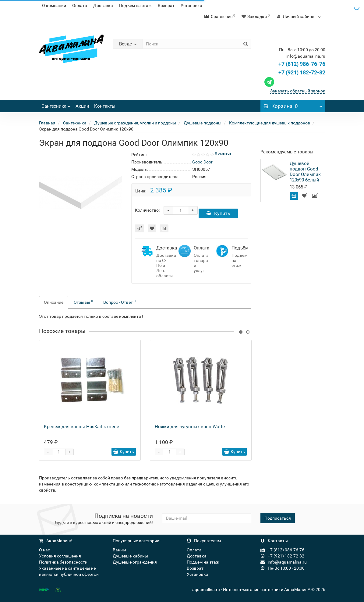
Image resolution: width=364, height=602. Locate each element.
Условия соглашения (60, 556)
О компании (54, 5)
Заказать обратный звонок (298, 91)
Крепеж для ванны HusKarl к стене (81, 427)
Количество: (147, 210)
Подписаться (278, 518)
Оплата (80, 5)
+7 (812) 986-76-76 (302, 64)
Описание (54, 302)
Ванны (119, 550)
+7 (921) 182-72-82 (294, 72)
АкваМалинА (56, 541)
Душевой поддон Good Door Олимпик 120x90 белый (305, 172)
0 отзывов (223, 154)
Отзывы (83, 302)
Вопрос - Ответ (119, 302)
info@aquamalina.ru (284, 562)
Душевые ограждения (135, 562)
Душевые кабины (130, 556)
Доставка (103, 5)
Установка (191, 5)
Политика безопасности (63, 562)
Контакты (105, 106)
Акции (82, 106)
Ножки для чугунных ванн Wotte (190, 427)
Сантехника (56, 104)
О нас (44, 550)
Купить (218, 213)
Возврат (166, 5)
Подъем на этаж (135, 5)
